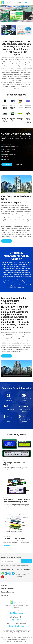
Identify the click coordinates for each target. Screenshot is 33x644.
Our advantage (6, 152)
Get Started (20, 165)
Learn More (7, 165)
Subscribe (26, 561)
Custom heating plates (8, 144)
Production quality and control (10, 147)
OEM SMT (5, 157)
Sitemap (9, 642)
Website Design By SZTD (19, 642)
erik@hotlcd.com (17, 620)
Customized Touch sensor (9, 154)
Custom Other (5, 159)
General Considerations (8, 149)
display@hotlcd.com (16, 626)
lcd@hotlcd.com (16, 613)
